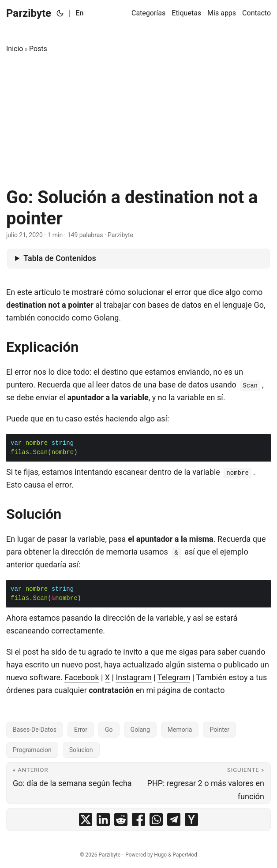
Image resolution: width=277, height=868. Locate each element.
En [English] (79, 13)
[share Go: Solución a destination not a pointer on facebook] (138, 820)
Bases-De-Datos (35, 730)
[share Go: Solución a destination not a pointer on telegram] (174, 820)
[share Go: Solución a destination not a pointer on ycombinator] (191, 820)
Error (81, 730)
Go (109, 730)
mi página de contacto (185, 690)
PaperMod (185, 855)
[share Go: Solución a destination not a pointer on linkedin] (103, 820)
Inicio (15, 49)
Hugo (160, 855)
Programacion (32, 750)
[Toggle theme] (60, 13)
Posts (38, 49)
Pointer (219, 730)
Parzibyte (29, 13)
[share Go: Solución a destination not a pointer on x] (86, 820)
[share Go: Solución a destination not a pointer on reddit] (121, 820)
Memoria (180, 730)
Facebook (82, 677)
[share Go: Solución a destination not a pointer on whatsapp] (156, 820)
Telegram (174, 677)
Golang (140, 730)
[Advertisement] (138, 121)
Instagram (133, 677)
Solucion (81, 750)
